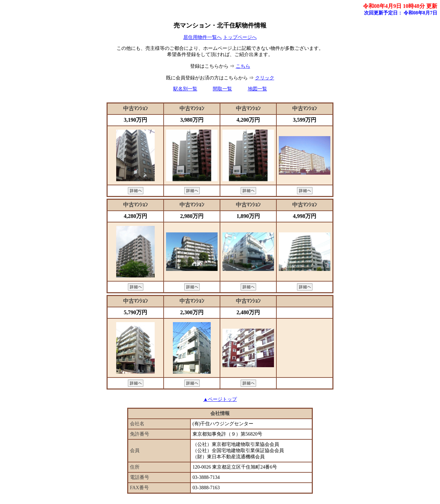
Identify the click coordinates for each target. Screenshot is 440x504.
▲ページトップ (220, 399)
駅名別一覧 (185, 89)
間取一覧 (222, 89)
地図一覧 (257, 89)
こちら (243, 66)
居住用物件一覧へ (202, 37)
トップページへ (240, 37)
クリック (265, 78)
